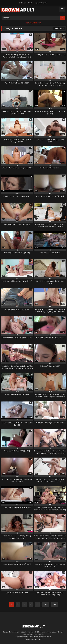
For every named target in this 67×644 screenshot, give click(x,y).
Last (54, 604)
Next (45, 604)
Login (36, 3)
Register (44, 3)
